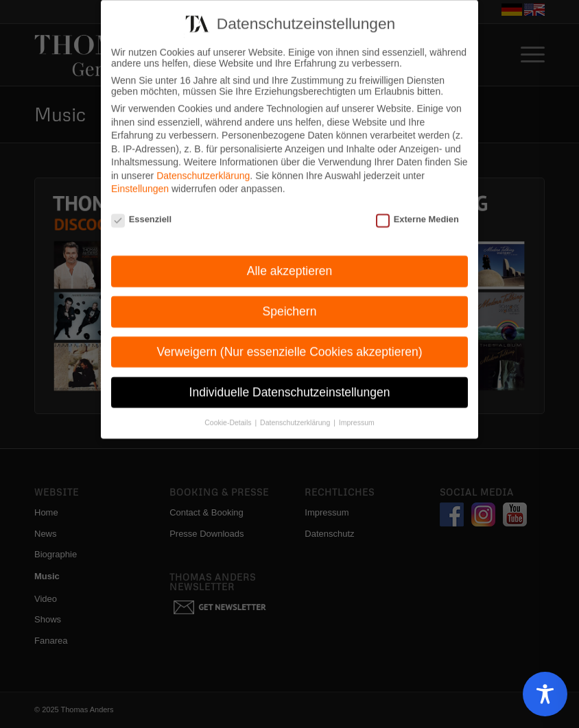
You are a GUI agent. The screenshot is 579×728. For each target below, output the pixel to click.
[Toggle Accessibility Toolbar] (545, 694)
